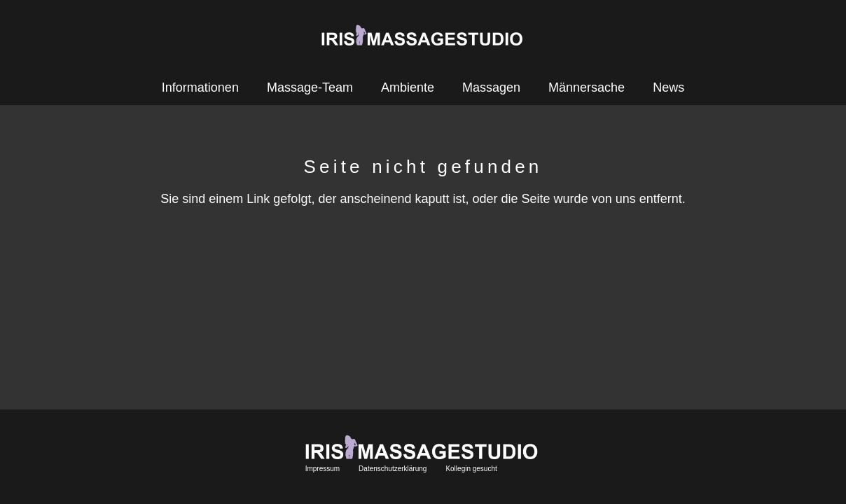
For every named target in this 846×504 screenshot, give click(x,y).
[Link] (423, 35)
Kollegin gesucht (471, 469)
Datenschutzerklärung (393, 469)
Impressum (323, 469)
